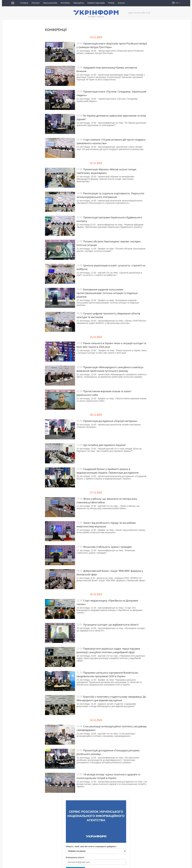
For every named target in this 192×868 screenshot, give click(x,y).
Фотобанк (65, 3)
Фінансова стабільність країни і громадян (107, 547)
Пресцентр (79, 3)
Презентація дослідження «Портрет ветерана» (110, 421)
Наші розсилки (50, 3)
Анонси (121, 3)
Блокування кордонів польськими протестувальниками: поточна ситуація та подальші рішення (107, 293)
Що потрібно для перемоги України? (105, 445)
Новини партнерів (96, 3)
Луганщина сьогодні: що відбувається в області (111, 625)
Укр (177, 3)
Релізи (111, 3)
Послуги (35, 3)
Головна (24, 3)
